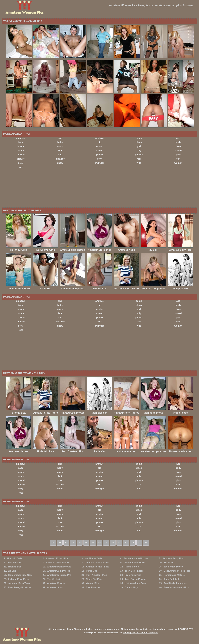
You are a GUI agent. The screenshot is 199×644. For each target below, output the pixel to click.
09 (106, 543)
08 (99, 543)
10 (113, 543)
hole (178, 146)
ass (178, 138)
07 (93, 543)
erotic (99, 146)
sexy (21, 163)
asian (139, 138)
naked (178, 151)
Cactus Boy (131, 587)
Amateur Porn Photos (59, 567)
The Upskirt (54, 579)
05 (80, 543)
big (99, 142)
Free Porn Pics (133, 575)
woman (178, 163)
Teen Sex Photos (134, 571)
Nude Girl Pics (94, 579)
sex (178, 159)
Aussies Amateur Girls (176, 587)
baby (60, 142)
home (21, 151)
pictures (60, 159)
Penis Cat (91, 571)
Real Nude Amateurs (175, 583)
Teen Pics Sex (15, 563)
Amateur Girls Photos (97, 563)
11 (119, 543)
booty (21, 146)
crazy (60, 146)
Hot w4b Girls (15, 558)
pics (178, 155)
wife (139, 163)
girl (139, 146)
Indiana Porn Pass (18, 579)
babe (21, 142)
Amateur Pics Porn (134, 563)
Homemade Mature (174, 575)
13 (133, 543)
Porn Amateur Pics (96, 575)
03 (66, 543)
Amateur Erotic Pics (57, 558)
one (60, 155)
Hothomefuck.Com (135, 583)
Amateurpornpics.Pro (59, 575)
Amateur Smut (55, 587)
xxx (21, 167)
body (178, 142)
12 (126, 543)
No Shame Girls (93, 558)
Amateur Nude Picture (136, 558)
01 (53, 543)
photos (139, 155)
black (139, 142)
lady (139, 151)
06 (86, 543)
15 (146, 543)
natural (21, 155)
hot (60, 151)
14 (139, 543)
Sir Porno (169, 563)
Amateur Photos (56, 583)
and (60, 138)
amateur (21, 138)
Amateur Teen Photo (57, 563)
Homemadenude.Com (20, 575)
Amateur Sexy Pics (173, 558)
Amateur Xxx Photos (59, 571)
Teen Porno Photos (135, 579)
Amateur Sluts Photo (98, 567)
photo (99, 155)
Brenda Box (15, 567)
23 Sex (12, 571)
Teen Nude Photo (173, 567)
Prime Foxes (132, 567)
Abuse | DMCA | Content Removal (140, 633)
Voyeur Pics (93, 583)
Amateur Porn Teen (19, 583)
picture (21, 159)
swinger (99, 163)
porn (99, 159)
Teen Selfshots (172, 579)
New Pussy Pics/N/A (20, 587)
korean (99, 151)
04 (73, 543)
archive (99, 138)
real (139, 159)
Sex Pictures (93, 587)
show (60, 163)
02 (60, 543)
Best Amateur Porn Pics (177, 571)
